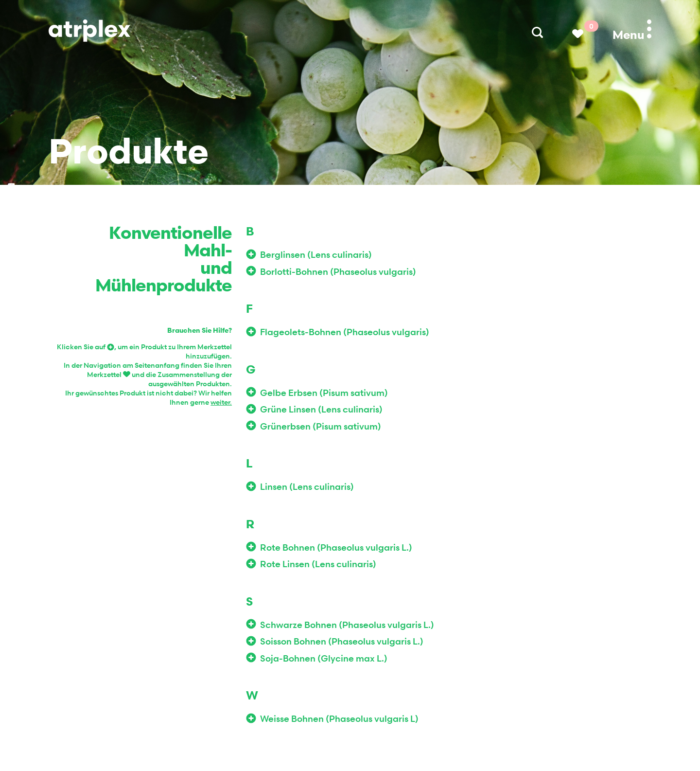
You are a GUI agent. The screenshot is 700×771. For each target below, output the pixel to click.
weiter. (221, 402)
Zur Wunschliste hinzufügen (253, 254)
